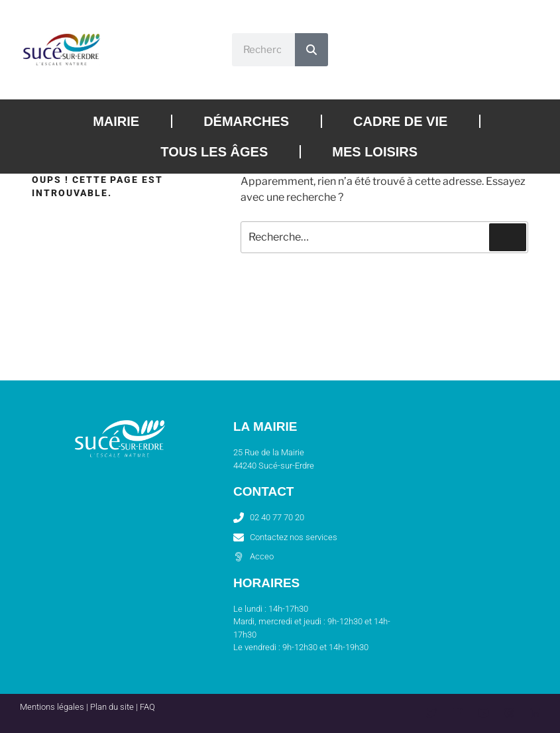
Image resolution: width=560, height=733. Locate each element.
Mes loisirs (375, 152)
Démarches (246, 121)
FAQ (147, 707)
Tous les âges (214, 152)
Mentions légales (52, 707)
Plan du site (112, 707)
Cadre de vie (400, 121)
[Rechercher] (311, 50)
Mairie (116, 121)
